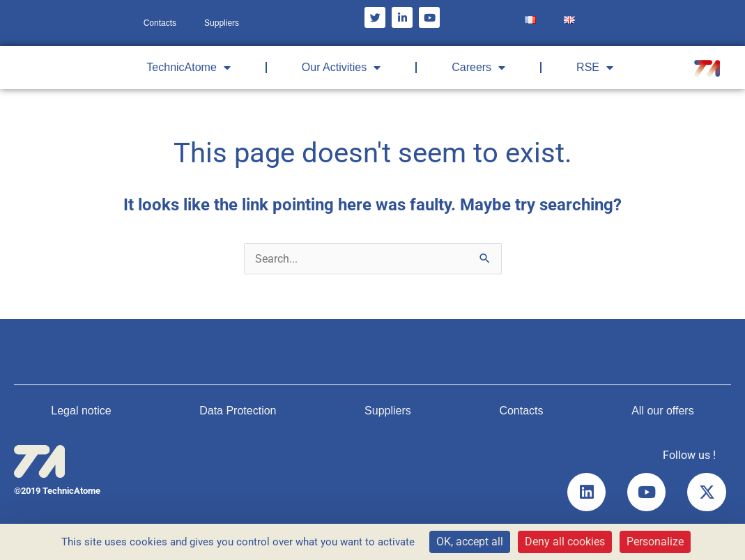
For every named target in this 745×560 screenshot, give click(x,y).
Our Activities (341, 68)
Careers (478, 68)
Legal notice (81, 411)
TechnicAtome (189, 68)
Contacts (160, 23)
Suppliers (222, 23)
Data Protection (238, 411)
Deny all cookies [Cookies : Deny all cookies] (565, 542)
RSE (595, 68)
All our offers (663, 411)
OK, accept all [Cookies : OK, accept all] (470, 542)
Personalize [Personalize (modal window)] (655, 542)
